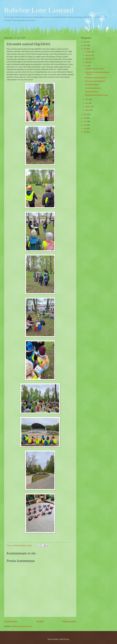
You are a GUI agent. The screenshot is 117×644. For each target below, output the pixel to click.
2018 (85, 132)
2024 (85, 49)
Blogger (67, 639)
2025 (85, 45)
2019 (85, 129)
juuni (87, 62)
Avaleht (40, 621)
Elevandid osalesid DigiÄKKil (95, 81)
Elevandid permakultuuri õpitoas (96, 78)
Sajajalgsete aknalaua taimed (94, 69)
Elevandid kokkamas (92, 85)
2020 (85, 125)
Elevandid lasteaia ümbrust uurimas (97, 95)
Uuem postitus (11, 621)
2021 (85, 121)
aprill (87, 100)
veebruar (89, 107)
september (89, 59)
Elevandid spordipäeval (93, 88)
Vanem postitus (69, 621)
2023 (85, 115)
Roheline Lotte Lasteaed (39, 10)
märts (87, 103)
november (89, 52)
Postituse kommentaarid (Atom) (22, 626)
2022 (85, 118)
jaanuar (88, 110)
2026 (85, 42)
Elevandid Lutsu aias (92, 92)
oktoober (89, 55)
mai (87, 66)
